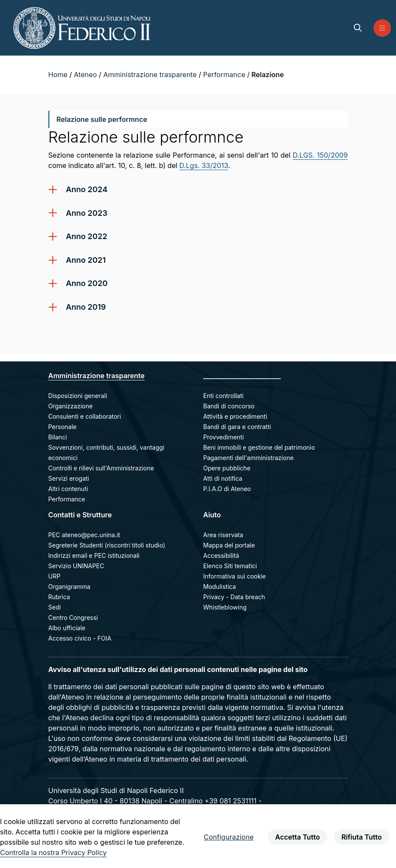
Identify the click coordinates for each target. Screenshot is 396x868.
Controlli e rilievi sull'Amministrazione (101, 468)
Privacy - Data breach (234, 597)
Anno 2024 (87, 189)
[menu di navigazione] (382, 28)
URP (54, 576)
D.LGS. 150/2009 (320, 155)
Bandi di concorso (229, 406)
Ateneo (87, 75)
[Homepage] (82, 28)
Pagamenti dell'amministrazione (248, 458)
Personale (62, 427)
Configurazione (229, 837)
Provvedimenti (223, 437)
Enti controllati (223, 396)
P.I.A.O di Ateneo (227, 489)
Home (59, 75)
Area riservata (223, 535)
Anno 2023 (87, 213)
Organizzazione (70, 406)
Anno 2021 (86, 260)
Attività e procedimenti (235, 416)
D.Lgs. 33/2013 (204, 165)
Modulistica (220, 586)
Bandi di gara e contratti (237, 427)
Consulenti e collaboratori (85, 416)
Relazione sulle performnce (101, 119)
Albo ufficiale (67, 628)
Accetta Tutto (297, 837)
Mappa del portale (229, 545)
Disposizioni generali (78, 396)
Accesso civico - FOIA (80, 638)
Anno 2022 (87, 236)
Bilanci (57, 437)
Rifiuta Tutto (362, 837)
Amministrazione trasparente (151, 75)
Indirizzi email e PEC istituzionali (94, 555)
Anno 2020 (87, 283)
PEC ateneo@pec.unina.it (84, 535)
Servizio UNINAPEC (76, 566)
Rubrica (59, 597)
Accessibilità (221, 555)
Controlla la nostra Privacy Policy (53, 852)
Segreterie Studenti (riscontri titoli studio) (107, 545)
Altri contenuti (68, 489)
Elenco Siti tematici (230, 566)
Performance (225, 75)
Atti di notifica (223, 478)
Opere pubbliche (227, 468)
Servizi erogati (69, 478)
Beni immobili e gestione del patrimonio (259, 447)
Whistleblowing (225, 607)
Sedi (54, 607)
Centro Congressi (73, 618)
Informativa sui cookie (234, 576)
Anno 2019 (86, 307)
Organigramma (69, 586)
